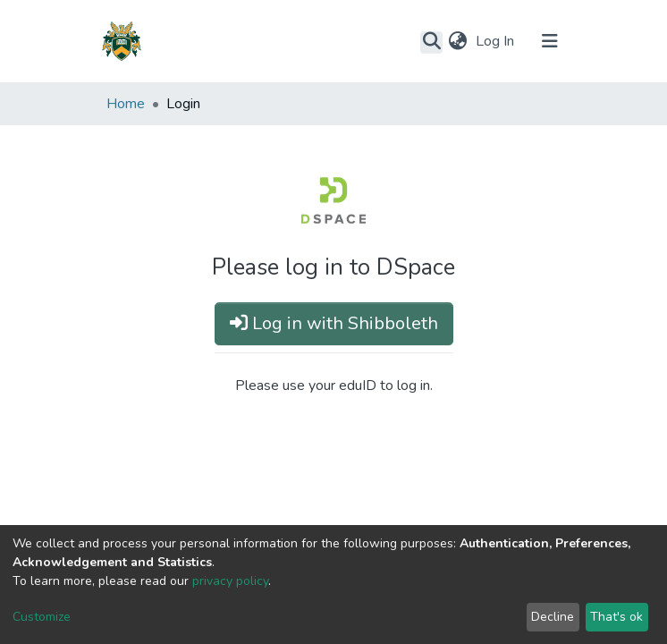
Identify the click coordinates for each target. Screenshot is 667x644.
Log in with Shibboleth (334, 323)
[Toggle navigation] (550, 41)
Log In (497, 41)
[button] (457, 41)
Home (126, 104)
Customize (42, 617)
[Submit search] (431, 42)
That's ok (616, 617)
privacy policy (230, 581)
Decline (553, 617)
